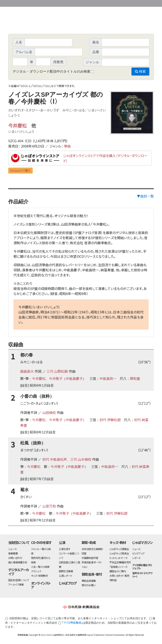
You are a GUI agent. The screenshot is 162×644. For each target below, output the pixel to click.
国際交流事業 (66, 571)
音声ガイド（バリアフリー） (142, 575)
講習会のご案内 (118, 571)
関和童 (135, 378)
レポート (137, 558)
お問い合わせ (142, 3)
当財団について (19, 542)
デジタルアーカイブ (19, 572)
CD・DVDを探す (41, 542)
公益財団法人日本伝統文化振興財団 (31, 3)
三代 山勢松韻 (57, 371)
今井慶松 (18, 125)
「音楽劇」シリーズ (118, 567)
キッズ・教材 (118, 542)
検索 (140, 71)
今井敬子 (56, 378)
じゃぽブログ (68, 583)
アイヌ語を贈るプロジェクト (142, 567)
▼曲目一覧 (145, 196)
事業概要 (121, 3)
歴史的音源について (19, 580)
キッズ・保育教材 (39, 576)
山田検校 (49, 412)
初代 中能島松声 (55, 459)
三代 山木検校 (81, 459)
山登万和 (49, 506)
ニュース (12, 549)
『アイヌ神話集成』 (72, 623)
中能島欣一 (108, 378)
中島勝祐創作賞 (90, 558)
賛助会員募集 (89, 581)
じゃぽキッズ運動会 (119, 549)
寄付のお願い (89, 585)
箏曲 (67, 146)
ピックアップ (138, 553)
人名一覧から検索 (40, 567)
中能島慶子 (74, 378)
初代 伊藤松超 (110, 420)
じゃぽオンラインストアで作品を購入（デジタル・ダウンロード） (105, 158)
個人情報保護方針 (18, 562)
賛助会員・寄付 (92, 574)
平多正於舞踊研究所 (120, 562)
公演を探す (65, 549)
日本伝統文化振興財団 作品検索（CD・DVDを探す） (81, 24)
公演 (62, 542)
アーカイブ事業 (16, 584)
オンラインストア (41, 585)
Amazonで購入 (20, 170)
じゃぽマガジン (143, 542)
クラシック (36, 571)
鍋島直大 (27, 371)
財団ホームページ (104, 3)
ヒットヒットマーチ (118, 558)
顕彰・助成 (89, 542)
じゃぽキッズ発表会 (119, 553)
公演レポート (65, 576)
